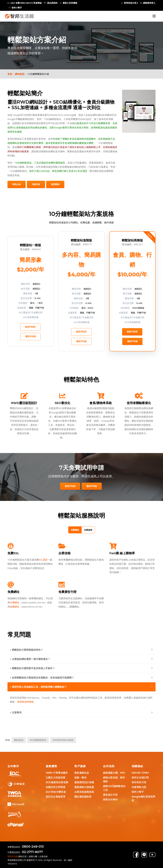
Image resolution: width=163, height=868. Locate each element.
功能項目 (36, 184)
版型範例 (55, 184)
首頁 (10, 74)
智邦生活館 (13, 856)
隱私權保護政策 (83, 797)
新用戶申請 (70, 486)
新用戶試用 (30, 327)
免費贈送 (75, 530)
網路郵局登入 (148, 3)
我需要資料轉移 (25, 702)
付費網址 (15, 602)
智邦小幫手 (15, 8)
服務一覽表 (80, 777)
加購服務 (88, 530)
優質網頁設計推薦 (84, 782)
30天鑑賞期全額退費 (57, 782)
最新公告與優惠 (69, 3)
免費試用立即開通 (55, 787)
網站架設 (20, 74)
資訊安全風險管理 (55, 797)
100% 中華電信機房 (57, 773)
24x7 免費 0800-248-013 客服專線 (25, 3)
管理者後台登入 (130, 3)
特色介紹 (17, 184)
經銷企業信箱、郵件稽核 (114, 779)
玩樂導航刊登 (139, 787)
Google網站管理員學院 (143, 798)
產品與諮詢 (51, 3)
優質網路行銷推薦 (84, 787)
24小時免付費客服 (56, 792)
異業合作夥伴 (110, 799)
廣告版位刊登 (110, 795)
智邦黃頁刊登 (139, 782)
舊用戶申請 (30, 336)
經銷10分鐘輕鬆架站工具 (114, 788)
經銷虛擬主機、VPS (114, 773)
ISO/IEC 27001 (140, 773)
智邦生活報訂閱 (140, 777)
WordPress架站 (63, 740)
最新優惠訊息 (82, 773)
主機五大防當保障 (55, 777)
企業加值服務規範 (84, 792)
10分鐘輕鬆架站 (38, 740)
